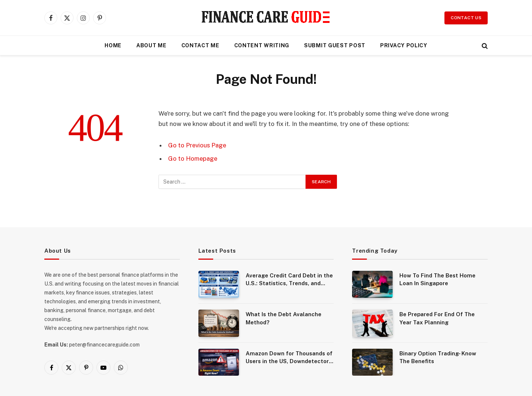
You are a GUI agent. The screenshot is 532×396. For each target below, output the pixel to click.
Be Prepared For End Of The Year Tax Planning (437, 318)
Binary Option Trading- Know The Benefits (438, 357)
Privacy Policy (404, 45)
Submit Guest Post (335, 45)
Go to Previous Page (197, 145)
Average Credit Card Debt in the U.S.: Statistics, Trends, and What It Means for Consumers (289, 280)
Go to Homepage (193, 158)
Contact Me (200, 45)
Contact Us (466, 18)
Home (113, 45)
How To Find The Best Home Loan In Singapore (437, 279)
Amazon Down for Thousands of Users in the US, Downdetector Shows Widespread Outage (289, 358)
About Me (151, 45)
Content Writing (262, 45)
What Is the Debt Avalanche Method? (284, 318)
